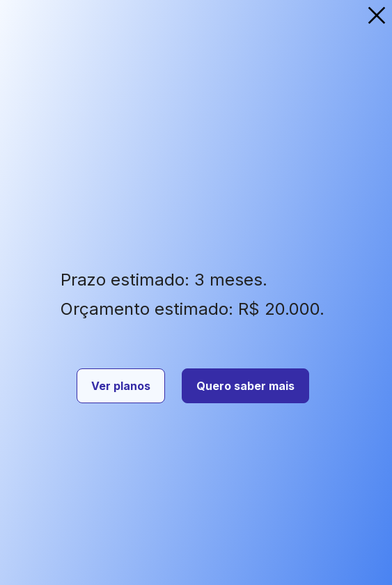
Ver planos (121, 386)
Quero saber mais (245, 386)
